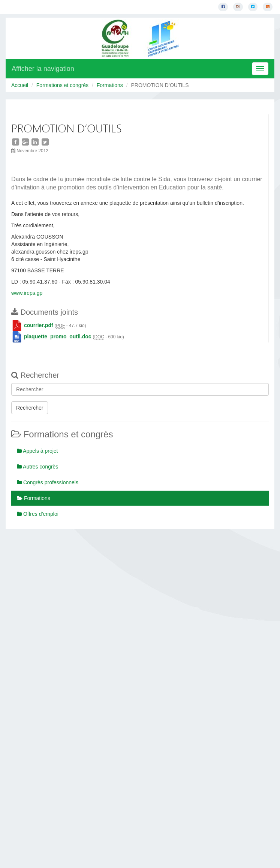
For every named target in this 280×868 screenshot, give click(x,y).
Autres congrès (37, 467)
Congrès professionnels (48, 482)
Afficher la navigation (43, 69)
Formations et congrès (62, 85)
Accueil (20, 85)
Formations (110, 85)
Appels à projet (37, 451)
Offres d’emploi (38, 514)
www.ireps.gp (27, 293)
